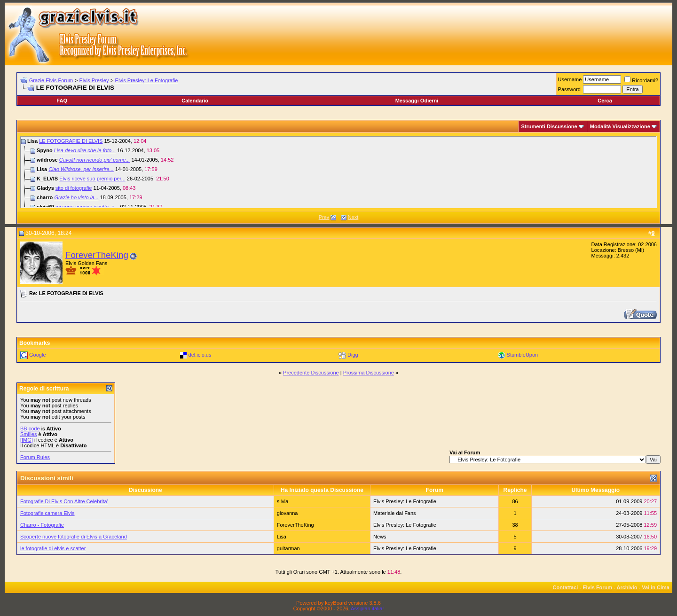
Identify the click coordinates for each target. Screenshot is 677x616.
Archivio (627, 587)
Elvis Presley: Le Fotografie (147, 80)
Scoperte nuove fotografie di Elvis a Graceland (74, 537)
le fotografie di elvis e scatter (53, 548)
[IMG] (27, 440)
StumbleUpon (523, 355)
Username (570, 79)
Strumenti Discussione (549, 126)
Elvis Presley (94, 80)
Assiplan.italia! (367, 608)
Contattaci (566, 587)
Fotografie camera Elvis (47, 513)
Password (569, 89)
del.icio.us (200, 355)
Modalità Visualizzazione (620, 126)
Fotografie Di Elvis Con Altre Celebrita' (64, 501)
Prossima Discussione (369, 373)
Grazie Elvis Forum (51, 80)
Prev (324, 217)
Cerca (605, 101)
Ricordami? (641, 80)
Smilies (28, 434)
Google (37, 355)
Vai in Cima (656, 587)
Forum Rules (35, 457)
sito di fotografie (74, 188)
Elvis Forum (597, 587)
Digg (353, 355)
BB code (30, 429)
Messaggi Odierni (417, 101)
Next (353, 217)
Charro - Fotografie (42, 525)
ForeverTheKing (97, 255)
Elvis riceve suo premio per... (92, 179)
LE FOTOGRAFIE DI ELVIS (71, 141)
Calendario (195, 101)
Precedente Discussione (311, 373)
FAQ (62, 101)
